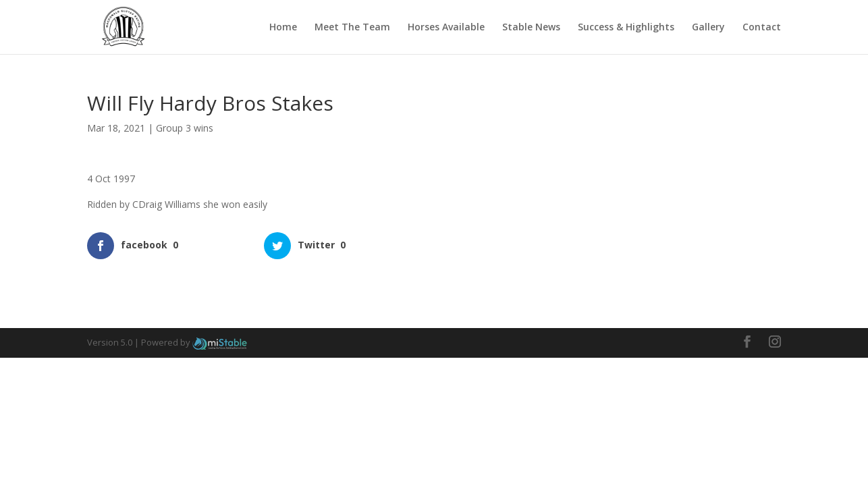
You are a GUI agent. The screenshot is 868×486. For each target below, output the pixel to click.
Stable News (531, 28)
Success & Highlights (626, 28)
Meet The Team (352, 28)
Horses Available (446, 28)
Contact (762, 28)
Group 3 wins (185, 128)
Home (283, 28)
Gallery (708, 28)
